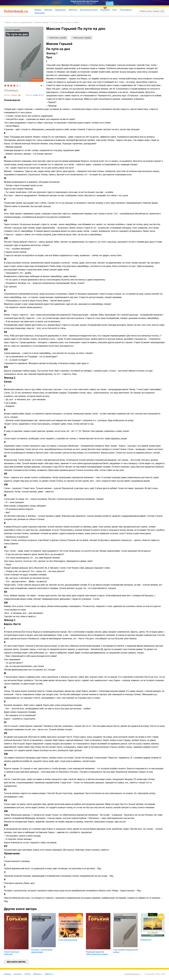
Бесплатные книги (89, 10)
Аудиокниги (61, 10)
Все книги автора (16, 962)
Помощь (8, 974)
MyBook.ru (38, 974)
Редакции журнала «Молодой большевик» (97, 953)
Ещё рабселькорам (68, 940)
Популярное (126, 10)
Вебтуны (73, 10)
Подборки (105, 10)
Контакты (18, 974)
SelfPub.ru (49, 974)
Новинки (48, 10)
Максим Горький (41, 22)
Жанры (38, 10)
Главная (8, 22)
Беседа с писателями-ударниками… (42, 951)
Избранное (146, 940)
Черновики (40, 13)
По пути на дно (57, 22)
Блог (115, 10)
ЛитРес (28, 974)
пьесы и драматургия (23, 22)
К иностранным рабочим (11, 953)
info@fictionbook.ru (132, 974)
